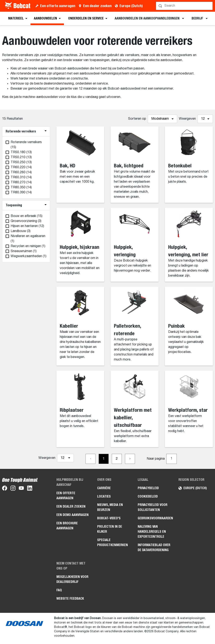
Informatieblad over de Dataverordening (154, 547)
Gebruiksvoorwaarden (155, 518)
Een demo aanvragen (73, 515)
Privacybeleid (148, 488)
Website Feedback (70, 598)
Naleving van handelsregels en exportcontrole (152, 532)
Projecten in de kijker (110, 529)
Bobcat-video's (109, 518)
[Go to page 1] (104, 459)
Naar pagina (156, 459)
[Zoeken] (185, 6)
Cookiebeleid (148, 496)
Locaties (104, 496)
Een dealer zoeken (97, 6)
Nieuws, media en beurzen (110, 507)
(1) (28, 239)
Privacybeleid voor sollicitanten (153, 507)
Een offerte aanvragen (58, 6)
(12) (27, 226)
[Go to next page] (130, 459)
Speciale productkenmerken (113, 542)
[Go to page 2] (117, 459)
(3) (26, 221)
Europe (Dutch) (131, 6)
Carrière (104, 488)
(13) (21, 152)
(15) (26, 145)
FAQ (59, 590)
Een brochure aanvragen (67, 526)
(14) (21, 167)
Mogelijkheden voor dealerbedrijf (72, 579)
